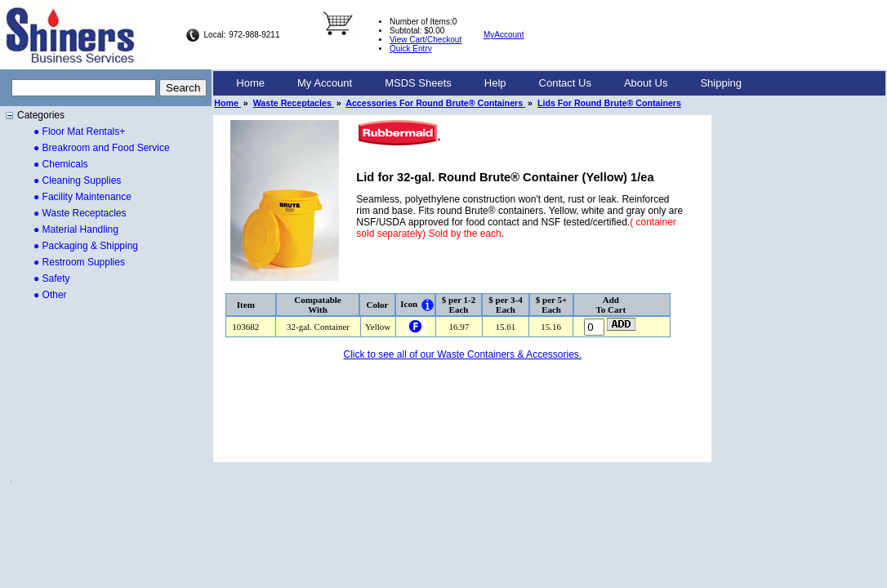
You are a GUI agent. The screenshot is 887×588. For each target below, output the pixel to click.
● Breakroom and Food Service (102, 148)
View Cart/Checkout (426, 40)
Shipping (721, 83)
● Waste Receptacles (80, 213)
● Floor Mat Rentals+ (79, 131)
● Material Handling (76, 229)
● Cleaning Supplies (77, 180)
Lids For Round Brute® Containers (609, 103)
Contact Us (565, 83)
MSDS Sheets (418, 83)
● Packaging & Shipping (86, 246)
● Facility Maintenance (82, 197)
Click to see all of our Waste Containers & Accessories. (462, 354)
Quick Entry (411, 49)
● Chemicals (61, 164)
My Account (325, 83)
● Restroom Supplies (79, 262)
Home (250, 83)
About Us (646, 83)
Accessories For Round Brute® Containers (435, 103)
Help (495, 83)
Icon (409, 304)
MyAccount (504, 35)
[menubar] (489, 83)
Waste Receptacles (294, 103)
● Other (50, 295)
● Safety (52, 278)
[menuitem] (250, 83)
